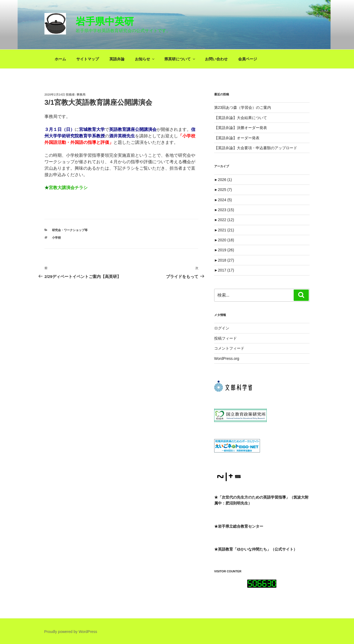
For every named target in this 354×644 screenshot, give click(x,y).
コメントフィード (229, 348)
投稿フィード (225, 338)
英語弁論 (117, 59)
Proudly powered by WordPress (71, 632)
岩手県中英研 (105, 21)
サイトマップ (88, 59)
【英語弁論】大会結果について (241, 118)
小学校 (56, 238)
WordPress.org (227, 358)
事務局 (81, 95)
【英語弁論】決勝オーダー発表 (241, 128)
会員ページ (248, 59)
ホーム (60, 59)
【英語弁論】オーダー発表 (237, 138)
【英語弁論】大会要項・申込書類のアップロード (256, 148)
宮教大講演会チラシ (68, 188)
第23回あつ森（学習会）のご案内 (243, 107)
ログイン (222, 328)
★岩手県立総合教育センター (239, 526)
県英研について (180, 59)
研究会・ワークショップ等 (70, 230)
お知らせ (145, 59)
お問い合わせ (216, 59)
